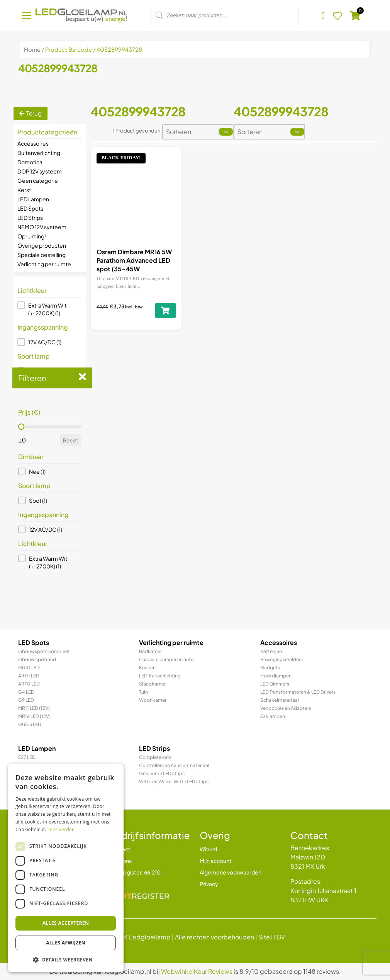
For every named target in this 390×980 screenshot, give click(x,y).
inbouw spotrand (37, 659)
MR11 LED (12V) (34, 708)
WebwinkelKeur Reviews (197, 971)
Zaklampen (273, 716)
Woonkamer (153, 700)
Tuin (143, 692)
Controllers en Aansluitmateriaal (174, 765)
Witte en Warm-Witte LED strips (174, 782)
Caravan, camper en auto (166, 659)
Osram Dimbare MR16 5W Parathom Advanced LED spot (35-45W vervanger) (134, 265)
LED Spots (30, 208)
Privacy (209, 884)
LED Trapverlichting (160, 676)
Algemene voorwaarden (231, 872)
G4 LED (26, 692)
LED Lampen (33, 199)
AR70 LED (29, 684)
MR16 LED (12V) (34, 716)
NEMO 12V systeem (42, 227)
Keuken (147, 668)
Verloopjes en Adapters (286, 708)
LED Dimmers (275, 684)
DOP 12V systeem (40, 171)
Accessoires (33, 143)
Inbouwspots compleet (44, 651)
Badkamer (150, 651)
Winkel (208, 849)
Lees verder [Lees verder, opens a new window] (61, 829)
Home (32, 49)
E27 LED (27, 757)
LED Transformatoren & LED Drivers (298, 692)
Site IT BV (272, 937)
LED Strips (30, 218)
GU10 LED (29, 668)
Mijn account (216, 861)
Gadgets (270, 668)
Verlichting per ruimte (44, 264)
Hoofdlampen (276, 676)
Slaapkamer (152, 684)
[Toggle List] (226, 132)
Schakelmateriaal (280, 700)
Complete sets (155, 757)
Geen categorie (38, 180)
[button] (50, 309)
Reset (71, 440)
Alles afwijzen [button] (66, 943)
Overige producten (42, 245)
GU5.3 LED (30, 724)
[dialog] (66, 868)
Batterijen (271, 651)
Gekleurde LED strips (162, 773)
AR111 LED (29, 676)
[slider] (21, 427)
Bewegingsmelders (281, 659)
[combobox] (191, 132)
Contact (120, 849)
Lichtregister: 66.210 (135, 872)
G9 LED (26, 700)
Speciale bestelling (42, 255)
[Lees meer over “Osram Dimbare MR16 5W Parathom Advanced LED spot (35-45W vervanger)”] (165, 311)
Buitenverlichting (39, 153)
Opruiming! (32, 236)
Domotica (30, 162)
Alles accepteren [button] (66, 923)
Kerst (24, 190)
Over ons (120, 861)
